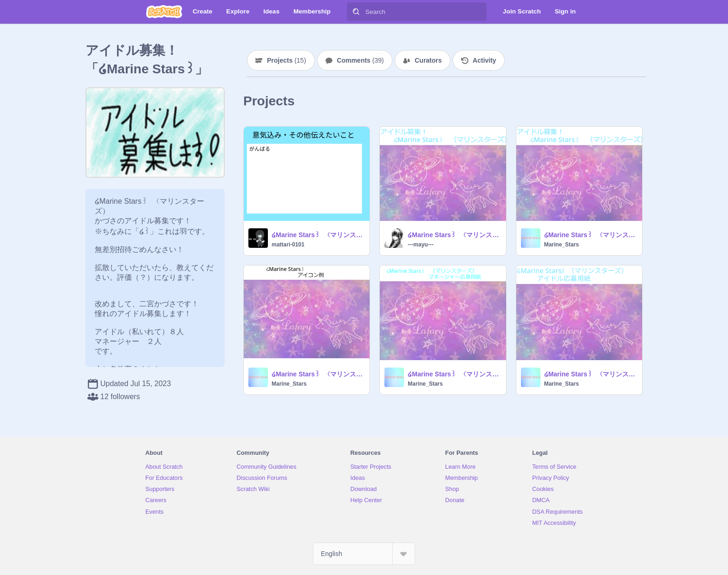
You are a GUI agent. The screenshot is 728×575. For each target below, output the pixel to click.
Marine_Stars (562, 245)
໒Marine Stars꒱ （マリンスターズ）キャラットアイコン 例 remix (318, 374)
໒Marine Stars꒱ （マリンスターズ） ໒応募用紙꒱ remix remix (318, 235)
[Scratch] (164, 12)
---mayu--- (420, 245)
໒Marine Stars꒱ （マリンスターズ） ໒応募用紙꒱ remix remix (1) (454, 235)
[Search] (356, 12)
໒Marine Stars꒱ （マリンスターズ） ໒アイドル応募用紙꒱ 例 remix (590, 374)
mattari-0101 (288, 245)
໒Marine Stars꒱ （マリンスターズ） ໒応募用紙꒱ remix (590, 235)
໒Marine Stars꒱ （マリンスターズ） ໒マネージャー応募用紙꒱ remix (454, 374)
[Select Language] (364, 554)
